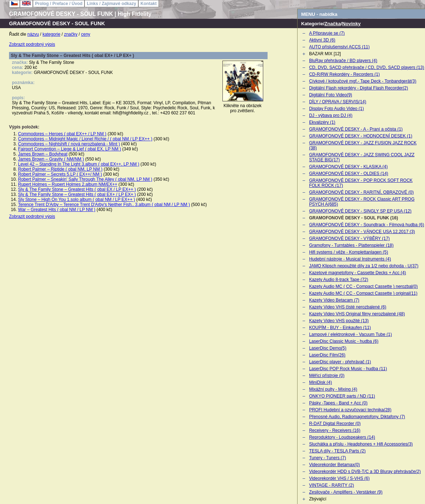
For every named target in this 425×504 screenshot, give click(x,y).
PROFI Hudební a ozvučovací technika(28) (350, 410)
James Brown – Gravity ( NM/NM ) (51, 159)
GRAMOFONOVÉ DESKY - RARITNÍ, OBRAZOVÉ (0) (361, 192)
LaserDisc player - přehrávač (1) (340, 362)
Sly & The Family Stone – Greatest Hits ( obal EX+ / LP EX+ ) (77, 194)
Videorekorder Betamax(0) (335, 465)
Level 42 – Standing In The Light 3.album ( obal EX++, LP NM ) (79, 164)
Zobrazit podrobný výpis (32, 44)
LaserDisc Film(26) (327, 355)
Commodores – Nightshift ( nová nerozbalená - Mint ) (69, 144)
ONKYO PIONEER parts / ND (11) (342, 396)
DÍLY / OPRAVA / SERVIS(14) (338, 102)
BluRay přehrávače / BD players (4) (343, 61)
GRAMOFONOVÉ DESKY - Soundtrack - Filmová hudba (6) (367, 225)
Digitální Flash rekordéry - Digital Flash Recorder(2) (359, 88)
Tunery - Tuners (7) (328, 458)
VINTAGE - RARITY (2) (331, 485)
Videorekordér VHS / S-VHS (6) (339, 478)
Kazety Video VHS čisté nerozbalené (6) (348, 307)
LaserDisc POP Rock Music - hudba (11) (348, 369)
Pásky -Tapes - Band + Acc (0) (338, 403)
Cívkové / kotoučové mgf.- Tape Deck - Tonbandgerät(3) (363, 81)
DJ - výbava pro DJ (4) (331, 115)
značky (71, 34)
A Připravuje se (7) (327, 33)
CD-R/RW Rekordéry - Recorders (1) (344, 74)
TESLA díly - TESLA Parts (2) (337, 451)
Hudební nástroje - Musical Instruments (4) (350, 259)
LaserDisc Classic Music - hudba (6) (344, 341)
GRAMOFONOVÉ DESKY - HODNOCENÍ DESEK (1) (361, 136)
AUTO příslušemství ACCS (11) (339, 47)
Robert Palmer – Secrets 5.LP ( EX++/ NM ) (60, 174)
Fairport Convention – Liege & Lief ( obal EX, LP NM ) (70, 149)
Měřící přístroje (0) (327, 376)
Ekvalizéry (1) (322, 122)
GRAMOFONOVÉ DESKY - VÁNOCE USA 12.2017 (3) (362, 232)
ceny (86, 34)
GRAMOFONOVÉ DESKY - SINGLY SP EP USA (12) (360, 211)
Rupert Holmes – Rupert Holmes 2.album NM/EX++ (68, 184)
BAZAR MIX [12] (325, 54)
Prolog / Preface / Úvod (59, 4)
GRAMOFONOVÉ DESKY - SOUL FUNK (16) (354, 218)
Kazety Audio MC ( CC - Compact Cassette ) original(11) (363, 293)
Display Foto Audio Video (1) (337, 109)
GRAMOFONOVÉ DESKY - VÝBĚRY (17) (349, 238)
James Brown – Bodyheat (43, 154)
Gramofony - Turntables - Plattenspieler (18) (351, 245)
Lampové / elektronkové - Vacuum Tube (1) (350, 334)
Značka (332, 24)
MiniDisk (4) (320, 382)
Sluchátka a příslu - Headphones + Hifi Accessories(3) (361, 444)
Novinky (352, 24)
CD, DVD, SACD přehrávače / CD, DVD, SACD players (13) (367, 67)
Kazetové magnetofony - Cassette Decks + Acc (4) (357, 273)
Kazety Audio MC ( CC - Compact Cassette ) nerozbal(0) (363, 286)
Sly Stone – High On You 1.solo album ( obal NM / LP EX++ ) (77, 200)
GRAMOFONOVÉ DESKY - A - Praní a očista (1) (356, 129)
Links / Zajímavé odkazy (111, 4)
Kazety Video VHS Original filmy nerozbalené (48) (357, 314)
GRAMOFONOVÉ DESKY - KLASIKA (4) (348, 167)
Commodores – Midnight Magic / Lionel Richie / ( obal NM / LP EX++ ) (85, 139)
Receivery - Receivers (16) (335, 430)
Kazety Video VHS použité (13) (339, 321)
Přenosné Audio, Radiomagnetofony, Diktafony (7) (357, 417)
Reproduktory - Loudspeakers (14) (342, 437)
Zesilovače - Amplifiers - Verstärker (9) (346, 492)
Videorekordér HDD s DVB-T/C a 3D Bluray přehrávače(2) (365, 472)
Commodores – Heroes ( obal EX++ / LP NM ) (62, 134)
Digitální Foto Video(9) (331, 95)
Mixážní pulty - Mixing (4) (333, 389)
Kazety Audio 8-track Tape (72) (339, 280)
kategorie (51, 34)
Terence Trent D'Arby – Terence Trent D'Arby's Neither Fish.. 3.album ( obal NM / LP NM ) (104, 205)
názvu (33, 34)
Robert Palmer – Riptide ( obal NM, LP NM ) (60, 169)
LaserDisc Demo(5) (328, 348)
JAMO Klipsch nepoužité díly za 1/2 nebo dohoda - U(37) (364, 266)
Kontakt (149, 4)
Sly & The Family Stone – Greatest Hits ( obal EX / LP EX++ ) (77, 189)
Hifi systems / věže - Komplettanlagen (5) (349, 252)
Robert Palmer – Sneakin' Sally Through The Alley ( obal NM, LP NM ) (85, 179)
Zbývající (318, 499)
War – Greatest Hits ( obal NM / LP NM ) (57, 210)
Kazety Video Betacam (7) (334, 300)
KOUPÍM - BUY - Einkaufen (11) (340, 328)
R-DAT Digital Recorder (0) (335, 424)
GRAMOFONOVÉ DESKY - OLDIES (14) (349, 174)
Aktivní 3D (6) (322, 40)
